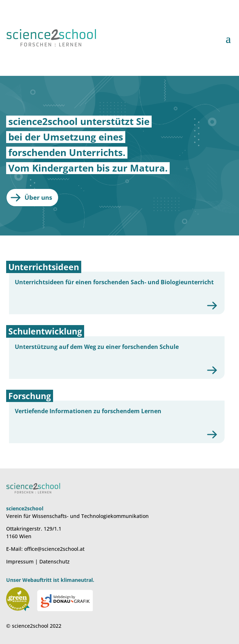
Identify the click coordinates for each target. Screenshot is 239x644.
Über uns (38, 197)
